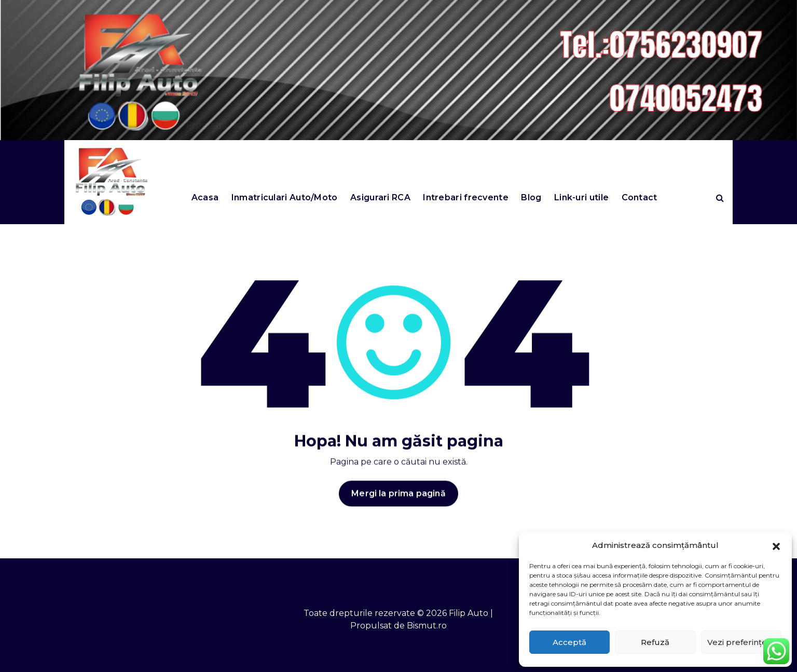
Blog (531, 197)
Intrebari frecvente (466, 197)
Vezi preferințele (741, 642)
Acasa (205, 197)
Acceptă (569, 642)
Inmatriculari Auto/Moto (285, 197)
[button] (776, 545)
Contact (640, 197)
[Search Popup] (720, 198)
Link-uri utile (581, 197)
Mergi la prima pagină (398, 499)
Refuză (655, 642)
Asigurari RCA (380, 197)
